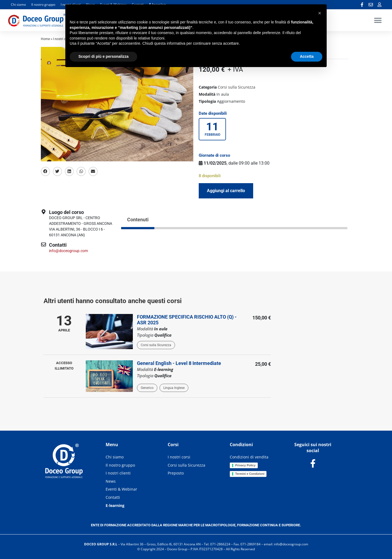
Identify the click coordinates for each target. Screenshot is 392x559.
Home (45, 39)
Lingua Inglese (174, 388)
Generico (147, 388)
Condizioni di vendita (249, 457)
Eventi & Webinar (121, 489)
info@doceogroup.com (68, 251)
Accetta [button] (307, 56)
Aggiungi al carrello (226, 191)
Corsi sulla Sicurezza (237, 87)
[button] (378, 20)
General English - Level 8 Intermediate (179, 363)
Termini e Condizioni (250, 474)
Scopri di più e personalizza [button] (103, 56)
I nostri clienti (118, 473)
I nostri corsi (179, 457)
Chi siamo (18, 4)
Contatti (113, 497)
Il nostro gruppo (43, 4)
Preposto (176, 473)
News (111, 481)
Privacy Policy (245, 465)
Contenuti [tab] (138, 220)
